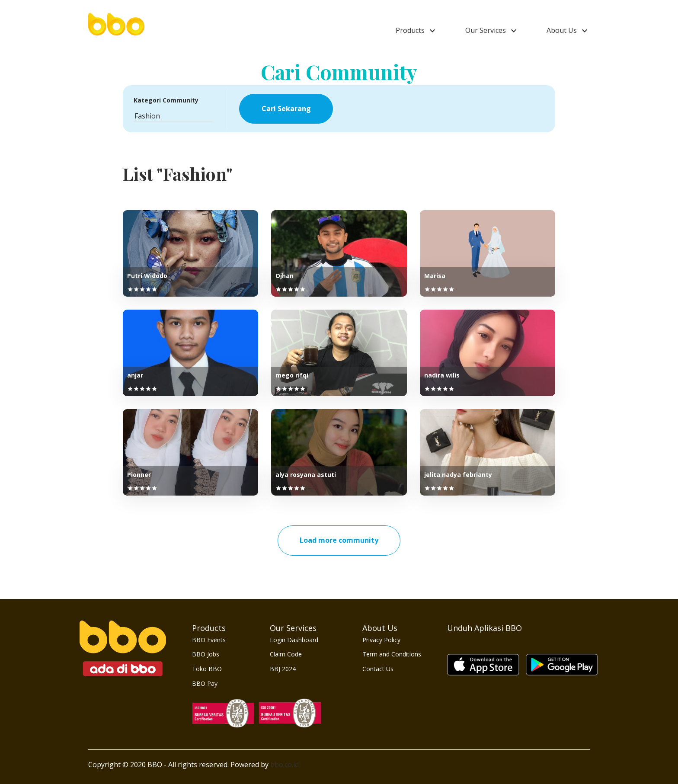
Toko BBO (207, 669)
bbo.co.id (285, 765)
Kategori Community (166, 100)
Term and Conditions (392, 654)
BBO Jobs (206, 654)
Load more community (339, 540)
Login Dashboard (294, 640)
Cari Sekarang (286, 109)
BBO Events (209, 640)
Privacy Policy (381, 640)
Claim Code (286, 654)
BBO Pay (205, 683)
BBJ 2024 (283, 669)
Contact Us (378, 669)
